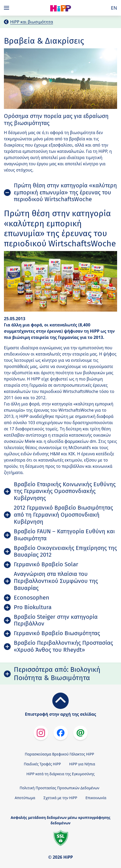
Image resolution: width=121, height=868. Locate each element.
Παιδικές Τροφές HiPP (43, 764)
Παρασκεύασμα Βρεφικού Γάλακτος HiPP (59, 754)
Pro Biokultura (33, 607)
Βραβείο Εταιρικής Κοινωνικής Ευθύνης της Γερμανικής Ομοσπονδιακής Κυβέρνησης (65, 491)
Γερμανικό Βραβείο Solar (46, 564)
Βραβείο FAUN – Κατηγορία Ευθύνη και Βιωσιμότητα (64, 535)
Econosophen (31, 598)
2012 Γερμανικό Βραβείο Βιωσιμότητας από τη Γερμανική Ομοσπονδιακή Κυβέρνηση (63, 515)
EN (114, 8)
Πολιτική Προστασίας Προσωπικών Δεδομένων (60, 788)
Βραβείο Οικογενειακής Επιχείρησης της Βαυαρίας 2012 (65, 551)
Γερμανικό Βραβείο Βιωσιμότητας (57, 633)
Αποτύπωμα (25, 798)
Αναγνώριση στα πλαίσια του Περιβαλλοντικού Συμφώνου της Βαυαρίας (56, 581)
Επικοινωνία (96, 798)
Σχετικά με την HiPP (60, 798)
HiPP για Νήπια (82, 764)
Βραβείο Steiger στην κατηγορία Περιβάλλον (56, 620)
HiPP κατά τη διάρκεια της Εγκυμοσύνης (60, 774)
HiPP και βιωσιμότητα (32, 22)
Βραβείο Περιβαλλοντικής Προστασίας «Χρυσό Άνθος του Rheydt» (63, 646)
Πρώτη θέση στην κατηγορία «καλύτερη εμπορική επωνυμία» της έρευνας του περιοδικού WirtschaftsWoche (65, 192)
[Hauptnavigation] (8, 8)
